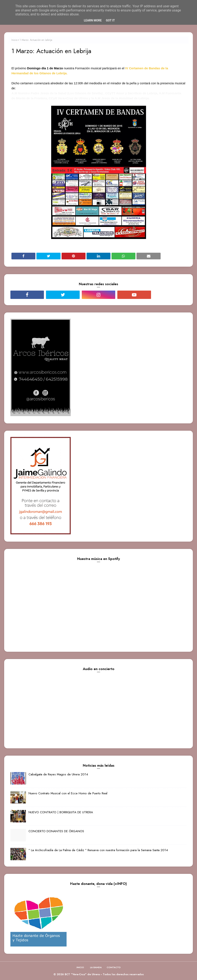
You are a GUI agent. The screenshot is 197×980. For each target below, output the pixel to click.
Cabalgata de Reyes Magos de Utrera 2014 (58, 774)
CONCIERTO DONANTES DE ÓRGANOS (56, 831)
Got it (110, 20)
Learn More (93, 20)
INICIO (80, 967)
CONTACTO (114, 967)
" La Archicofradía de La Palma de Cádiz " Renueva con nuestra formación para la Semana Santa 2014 (98, 850)
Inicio (14, 40)
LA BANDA (96, 967)
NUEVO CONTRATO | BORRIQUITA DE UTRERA (61, 812)
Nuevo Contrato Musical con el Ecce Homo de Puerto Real (68, 793)
